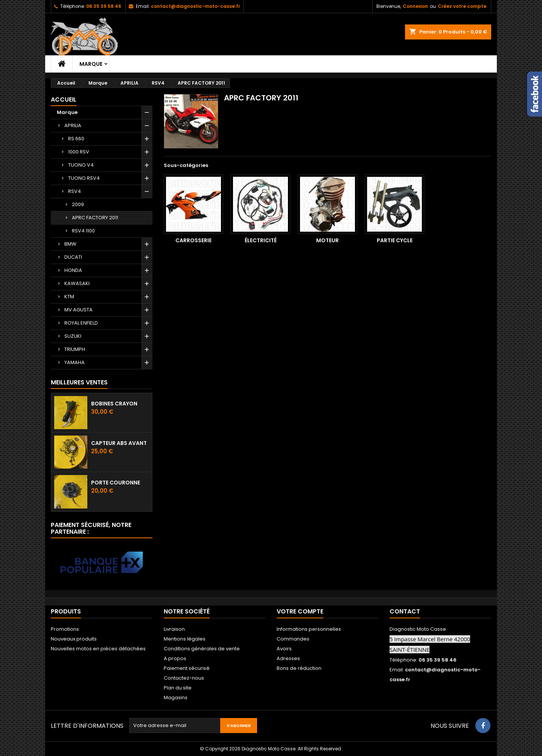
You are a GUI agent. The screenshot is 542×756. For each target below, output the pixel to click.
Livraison (174, 629)
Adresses (288, 658)
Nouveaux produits (74, 639)
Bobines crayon (114, 404)
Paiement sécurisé (187, 668)
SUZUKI (73, 336)
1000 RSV (79, 152)
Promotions (65, 629)
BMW (70, 244)
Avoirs (284, 649)
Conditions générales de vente (202, 649)
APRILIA (73, 125)
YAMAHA (75, 362)
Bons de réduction (299, 668)
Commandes (293, 639)
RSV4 (75, 191)
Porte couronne (116, 483)
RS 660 (76, 139)
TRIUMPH (75, 349)
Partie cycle (395, 240)
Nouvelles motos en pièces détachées (98, 649)
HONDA (73, 270)
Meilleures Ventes (79, 382)
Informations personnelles (309, 629)
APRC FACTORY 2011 (95, 218)
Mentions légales (185, 639)
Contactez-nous (184, 678)
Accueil (64, 99)
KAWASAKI (77, 283)
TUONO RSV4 (84, 178)
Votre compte (300, 611)
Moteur (327, 240)
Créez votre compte (462, 6)
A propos (175, 658)
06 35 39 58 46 (104, 6)
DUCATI (73, 257)
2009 (78, 204)
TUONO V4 (81, 165)
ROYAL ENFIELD (81, 323)
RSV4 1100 (83, 231)
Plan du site (178, 688)
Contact (405, 611)
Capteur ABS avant (119, 443)
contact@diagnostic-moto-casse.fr (196, 6)
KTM (69, 297)
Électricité (261, 240)
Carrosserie (193, 240)
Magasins (176, 698)
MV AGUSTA (78, 310)
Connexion (415, 6)
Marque (91, 64)
